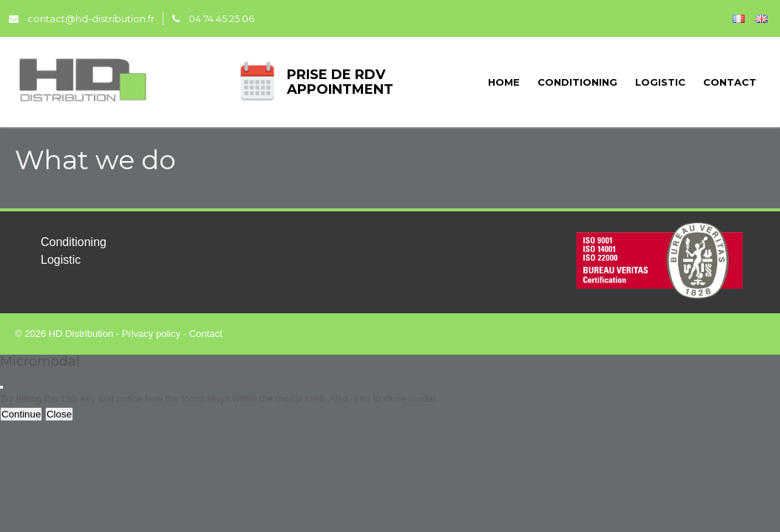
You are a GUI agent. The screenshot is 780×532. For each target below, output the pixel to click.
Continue (21, 414)
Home (504, 82)
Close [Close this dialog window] (59, 414)
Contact (730, 82)
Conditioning (577, 82)
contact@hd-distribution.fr (82, 18)
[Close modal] (1, 387)
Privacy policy (151, 334)
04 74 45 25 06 (213, 18)
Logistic (660, 82)
